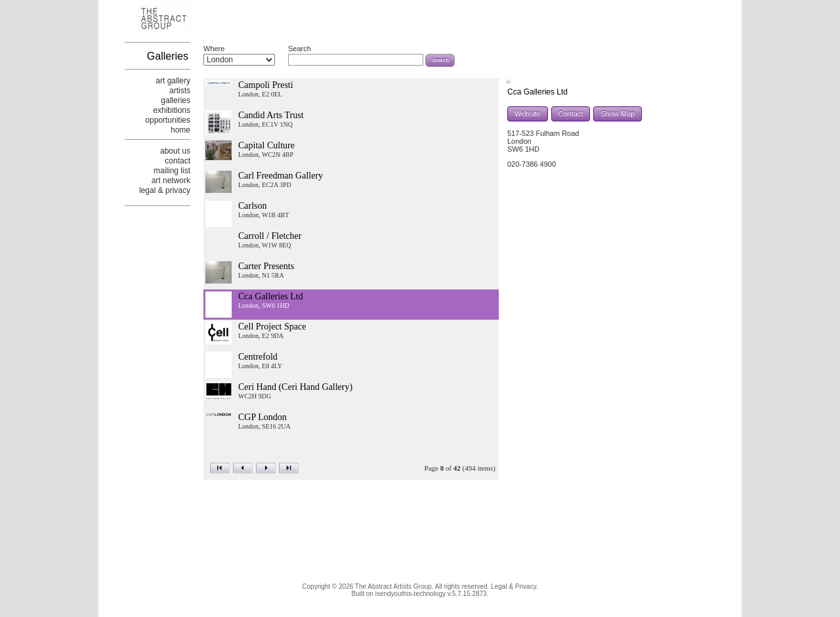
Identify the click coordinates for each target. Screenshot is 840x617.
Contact (571, 114)
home (180, 130)
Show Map (618, 114)
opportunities (168, 120)
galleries (176, 100)
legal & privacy (165, 190)
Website (528, 114)
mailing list (172, 171)
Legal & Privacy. (514, 586)
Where (214, 49)
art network (171, 181)
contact (178, 161)
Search (300, 49)
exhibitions (172, 110)
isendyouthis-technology (410, 594)
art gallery (173, 81)
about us (175, 151)
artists (180, 91)
